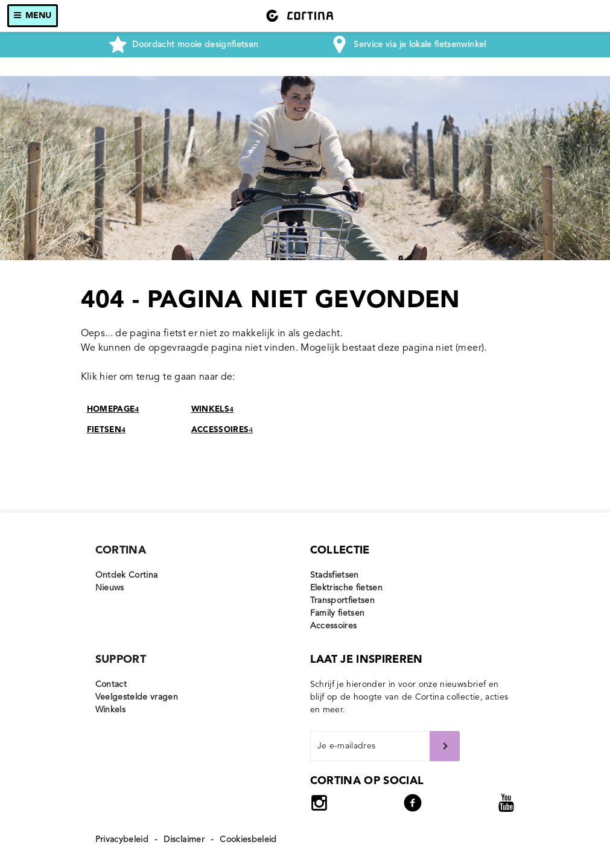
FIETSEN (106, 430)
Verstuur (445, 746)
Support (121, 660)
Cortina (121, 550)
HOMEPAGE (113, 410)
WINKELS (212, 410)
